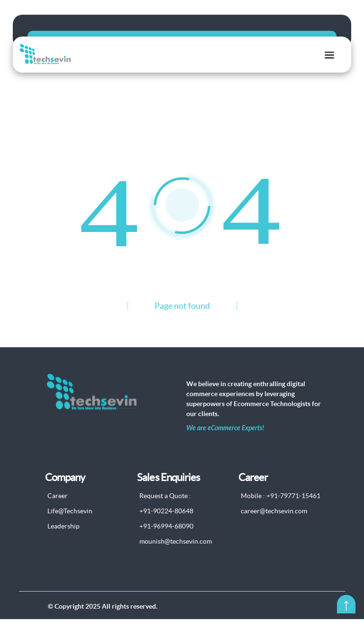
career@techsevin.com (274, 522)
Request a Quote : (165, 507)
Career (58, 507)
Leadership (64, 537)
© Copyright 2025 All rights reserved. (103, 617)
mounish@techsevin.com (176, 553)
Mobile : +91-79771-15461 (281, 507)
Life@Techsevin (70, 522)
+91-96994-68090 (166, 537)
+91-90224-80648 (166, 522)
